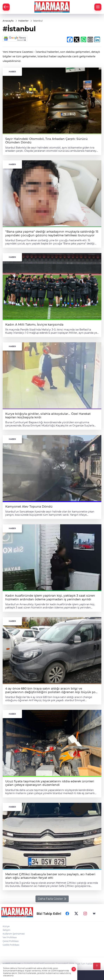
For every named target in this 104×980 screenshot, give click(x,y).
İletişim (6, 930)
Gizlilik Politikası (11, 945)
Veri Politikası (10, 937)
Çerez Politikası (11, 941)
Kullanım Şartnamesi (14, 934)
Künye (6, 926)
